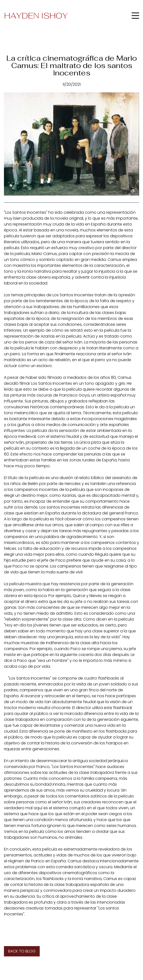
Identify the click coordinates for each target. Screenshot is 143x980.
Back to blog (22, 951)
